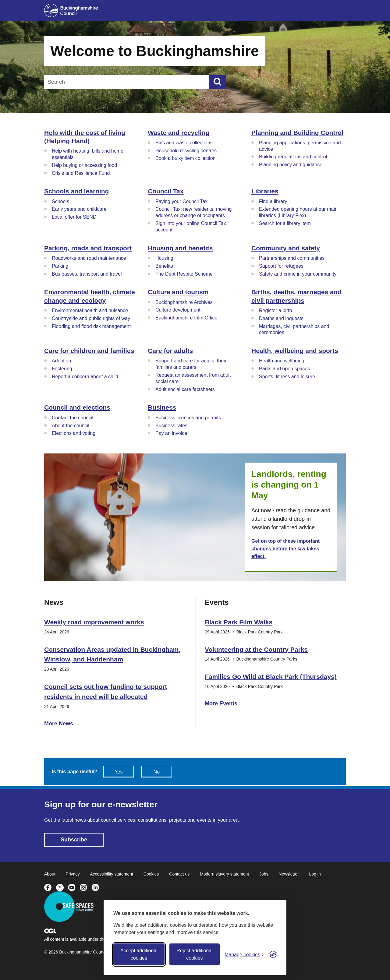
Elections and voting (74, 433)
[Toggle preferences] (245, 955)
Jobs (264, 874)
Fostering (62, 369)
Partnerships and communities (292, 258)
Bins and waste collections (184, 143)
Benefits (164, 266)
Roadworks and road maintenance (89, 258)
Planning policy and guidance (291, 165)
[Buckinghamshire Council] (71, 11)
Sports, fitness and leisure (287, 377)
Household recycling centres (186, 151)
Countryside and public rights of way (91, 318)
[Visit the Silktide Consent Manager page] (273, 954)
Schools (60, 201)
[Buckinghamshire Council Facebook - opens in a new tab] (50, 887)
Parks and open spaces (284, 369)
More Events (221, 703)
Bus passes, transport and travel (87, 274)
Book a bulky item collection (185, 158)
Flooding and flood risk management (91, 326)
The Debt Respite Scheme (184, 274)
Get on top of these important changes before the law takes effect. (285, 549)
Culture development (178, 310)
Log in (315, 874)
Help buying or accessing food (84, 165)
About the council (71, 426)
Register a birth (276, 310)
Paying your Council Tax (181, 201)
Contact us (179, 874)
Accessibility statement (112, 874)
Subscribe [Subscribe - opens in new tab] (74, 840)
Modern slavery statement (224, 874)
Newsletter (289, 874)
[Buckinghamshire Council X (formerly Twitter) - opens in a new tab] (62, 887)
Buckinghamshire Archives (184, 302)
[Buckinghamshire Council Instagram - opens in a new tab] (86, 887)
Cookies (151, 874)
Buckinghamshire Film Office (186, 318)
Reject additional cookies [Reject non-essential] (194, 954)
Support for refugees (281, 266)
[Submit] (218, 82)
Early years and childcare (79, 209)
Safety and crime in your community (298, 274)
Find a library (273, 201)
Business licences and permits (188, 418)
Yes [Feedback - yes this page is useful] (119, 772)
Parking (60, 266)
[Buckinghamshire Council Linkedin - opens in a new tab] (97, 887)
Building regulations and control (293, 157)
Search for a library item (285, 223)
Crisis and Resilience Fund (81, 173)
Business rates (171, 426)
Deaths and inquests (281, 318)
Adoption (61, 361)
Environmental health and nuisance (90, 310)
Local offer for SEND (74, 217)
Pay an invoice (171, 433)
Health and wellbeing (282, 361)
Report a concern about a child (85, 377)
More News (59, 724)
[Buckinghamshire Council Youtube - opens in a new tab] (74, 887)
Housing (164, 258)
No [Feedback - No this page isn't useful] (157, 772)
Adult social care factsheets (185, 389)
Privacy (73, 874)
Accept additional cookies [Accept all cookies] (139, 954)
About (50, 874)
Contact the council (73, 418)
